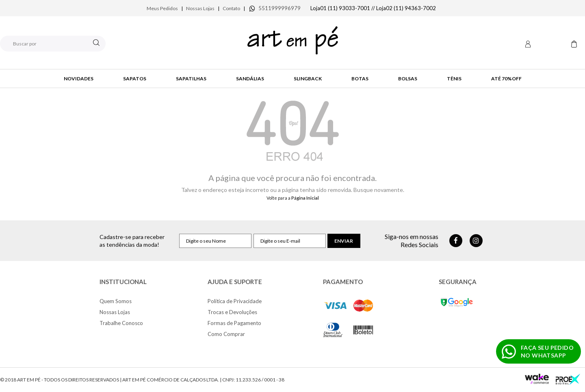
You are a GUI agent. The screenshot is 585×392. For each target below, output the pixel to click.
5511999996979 (279, 8)
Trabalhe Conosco (121, 323)
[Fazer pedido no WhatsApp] (538, 351)
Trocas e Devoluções (232, 312)
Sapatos (135, 79)
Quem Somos (116, 301)
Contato (231, 8)
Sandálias (250, 79)
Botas (360, 79)
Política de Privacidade (235, 301)
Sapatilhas (191, 79)
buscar (96, 43)
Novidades (79, 79)
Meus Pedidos (162, 8)
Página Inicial (305, 198)
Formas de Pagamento (234, 323)
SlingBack (308, 79)
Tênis (454, 79)
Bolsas (408, 79)
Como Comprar (226, 334)
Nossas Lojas (200, 8)
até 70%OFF (506, 79)
